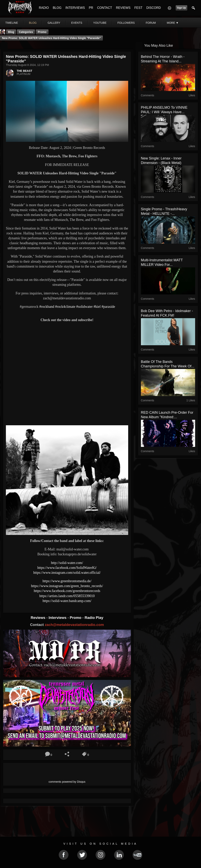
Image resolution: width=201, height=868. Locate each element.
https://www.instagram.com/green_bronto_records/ (67, 586)
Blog (11, 32)
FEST (138, 8)
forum (151, 23)
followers (126, 23)
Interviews (58, 618)
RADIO (44, 8)
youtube (100, 23)
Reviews (38, 618)
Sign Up (181, 8)
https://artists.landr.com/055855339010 (67, 596)
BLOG (57, 8)
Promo (76, 618)
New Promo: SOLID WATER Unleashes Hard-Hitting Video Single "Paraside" (51, 38)
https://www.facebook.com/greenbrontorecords (67, 591)
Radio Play (94, 618)
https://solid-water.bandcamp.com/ (67, 601)
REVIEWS (123, 8)
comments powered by (67, 782)
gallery (54, 23)
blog (33, 23)
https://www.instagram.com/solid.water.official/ (67, 573)
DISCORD (153, 8)
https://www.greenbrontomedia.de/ (67, 581)
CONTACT (105, 8)
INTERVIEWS (75, 8)
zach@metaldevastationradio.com (74, 625)
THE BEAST (24, 71)
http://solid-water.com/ (67, 563)
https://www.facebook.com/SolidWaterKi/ (67, 568)
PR (91, 8)
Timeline (12, 23)
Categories (26, 32)
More (173, 23)
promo (42, 32)
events (77, 23)
